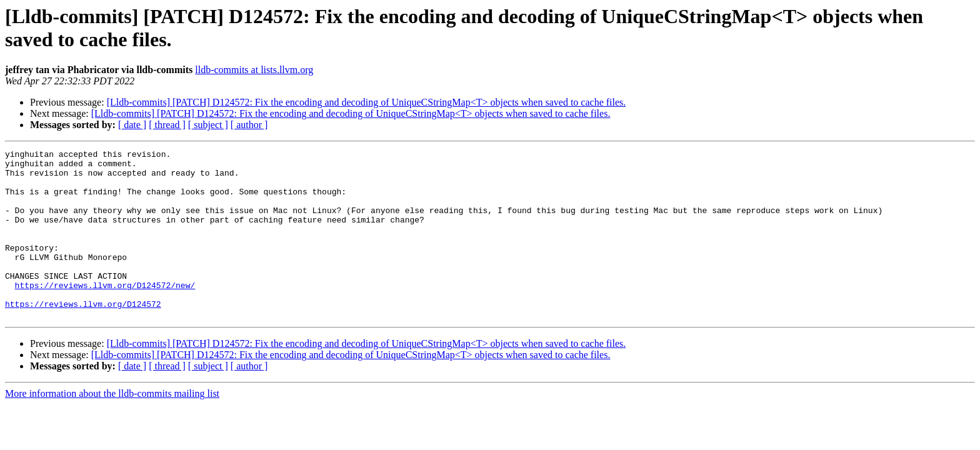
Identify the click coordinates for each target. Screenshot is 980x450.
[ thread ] (167, 125)
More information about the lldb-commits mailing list (112, 427)
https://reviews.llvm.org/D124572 (83, 336)
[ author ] (249, 125)
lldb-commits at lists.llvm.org (254, 70)
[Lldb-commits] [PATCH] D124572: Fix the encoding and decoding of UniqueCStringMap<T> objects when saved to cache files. (367, 102)
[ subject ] (208, 125)
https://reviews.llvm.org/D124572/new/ (105, 313)
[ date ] (132, 125)
